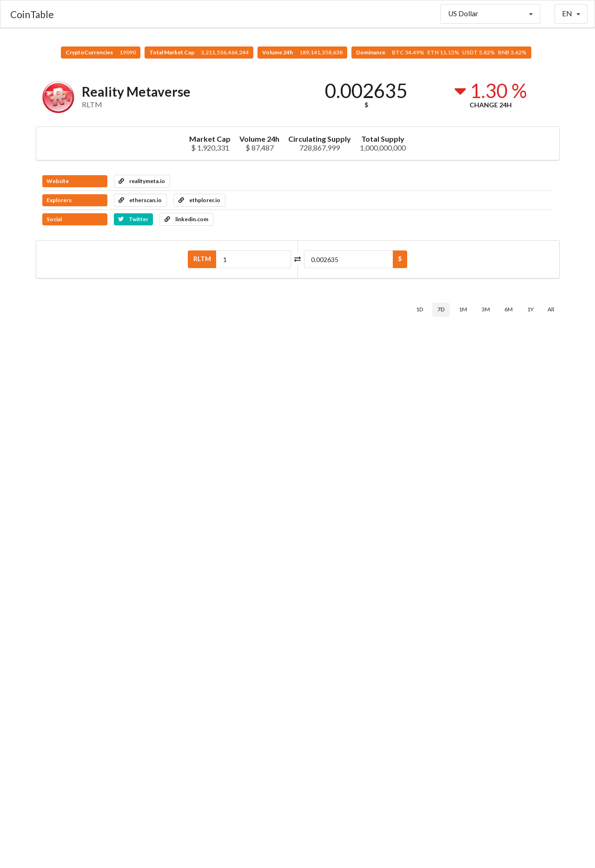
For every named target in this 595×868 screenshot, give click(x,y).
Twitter (133, 219)
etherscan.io (140, 200)
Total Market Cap (199, 52)
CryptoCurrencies (101, 52)
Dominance (441, 52)
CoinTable (32, 14)
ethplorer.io (199, 200)
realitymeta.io (142, 181)
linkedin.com (186, 219)
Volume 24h (302, 52)
